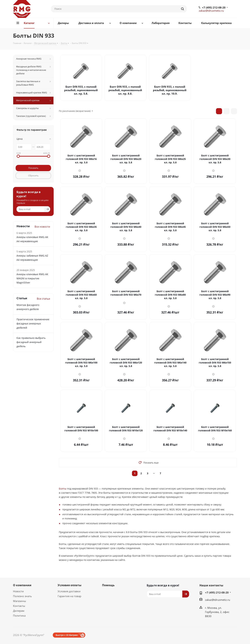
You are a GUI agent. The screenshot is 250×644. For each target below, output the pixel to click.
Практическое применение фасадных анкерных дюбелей (33, 323)
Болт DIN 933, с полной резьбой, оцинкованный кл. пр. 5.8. (81, 90)
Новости (18, 591)
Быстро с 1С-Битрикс (67, 635)
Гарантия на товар (69, 596)
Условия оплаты (70, 585)
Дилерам (19, 611)
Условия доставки (69, 591)
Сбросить (33, 175)
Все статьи (43, 299)
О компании (22, 585)
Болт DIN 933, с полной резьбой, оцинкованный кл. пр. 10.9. (170, 90)
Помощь (108, 585)
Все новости (42, 227)
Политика (19, 616)
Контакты (19, 606)
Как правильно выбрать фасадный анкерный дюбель (31, 342)
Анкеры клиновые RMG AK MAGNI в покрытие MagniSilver (32, 278)
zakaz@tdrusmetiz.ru (211, 11)
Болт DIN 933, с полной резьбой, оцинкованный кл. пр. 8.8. (125, 90)
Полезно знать (22, 596)
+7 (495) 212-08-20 (214, 7)
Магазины (20, 601)
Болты (63, 489)
